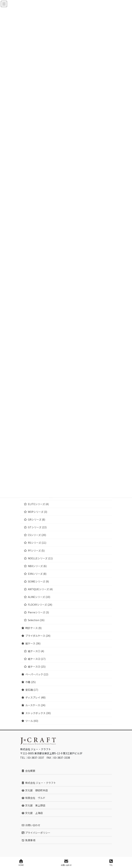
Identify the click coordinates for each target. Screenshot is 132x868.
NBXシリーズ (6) (37, 566)
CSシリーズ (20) (37, 535)
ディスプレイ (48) (35, 697)
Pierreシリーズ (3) (38, 612)
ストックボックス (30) (38, 713)
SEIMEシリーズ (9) (38, 581)
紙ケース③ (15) (37, 667)
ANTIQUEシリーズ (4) (40, 589)
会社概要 (28, 771)
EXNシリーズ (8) (37, 574)
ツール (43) (32, 721)
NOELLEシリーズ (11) (40, 558)
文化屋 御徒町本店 (35, 790)
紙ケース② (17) (37, 659)
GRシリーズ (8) (37, 519)
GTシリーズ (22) (37, 527)
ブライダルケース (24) (38, 636)
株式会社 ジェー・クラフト (39, 783)
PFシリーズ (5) (36, 551)
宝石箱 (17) (32, 690)
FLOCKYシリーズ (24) (40, 605)
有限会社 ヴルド (33, 798)
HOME (21, 863)
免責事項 (28, 840)
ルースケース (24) (35, 705)
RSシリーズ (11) (37, 543)
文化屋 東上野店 (33, 805)
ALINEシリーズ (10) (39, 597)
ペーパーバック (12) (37, 674)
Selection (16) (36, 620)
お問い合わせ (31, 825)
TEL (111, 863)
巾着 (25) (30, 682)
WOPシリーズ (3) (37, 512)
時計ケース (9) (33, 628)
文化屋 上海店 (32, 813)
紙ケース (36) (33, 643)
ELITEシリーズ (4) (38, 504)
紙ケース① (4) (36, 651)
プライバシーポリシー (36, 833)
